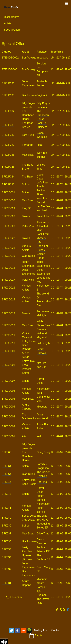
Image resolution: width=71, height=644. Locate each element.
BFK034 (6, 557)
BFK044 (6, 482)
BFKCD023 (8, 226)
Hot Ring (42, 482)
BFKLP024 (8, 177)
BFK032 (6, 569)
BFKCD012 (8, 325)
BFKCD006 (8, 391)
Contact (56, 630)
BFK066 (6, 452)
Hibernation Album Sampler (43, 508)
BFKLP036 (8, 83)
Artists (8, 23)
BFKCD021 (8, 248)
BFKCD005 (8, 399)
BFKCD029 (8, 208)
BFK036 (6, 541)
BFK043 (6, 494)
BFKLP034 (8, 111)
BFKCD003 (8, 417)
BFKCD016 (8, 288)
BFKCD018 (8, 268)
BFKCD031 (8, 192)
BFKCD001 (8, 436)
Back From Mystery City (43, 238)
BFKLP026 (8, 155)
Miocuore (42, 407)
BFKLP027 (8, 145)
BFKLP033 (8, 125)
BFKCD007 (8, 381)
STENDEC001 (10, 69)
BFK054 (6, 474)
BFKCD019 (8, 256)
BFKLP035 (8, 95)
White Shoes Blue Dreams (43, 325)
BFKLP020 (8, 185)
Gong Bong (43, 452)
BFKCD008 (8, 365)
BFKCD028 (8, 216)
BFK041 (6, 508)
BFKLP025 (8, 167)
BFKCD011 (8, 335)
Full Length (43, 343)
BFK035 (6, 549)
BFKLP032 (8, 135)
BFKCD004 (8, 407)
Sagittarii (42, 95)
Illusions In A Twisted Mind (43, 226)
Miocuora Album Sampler (42, 583)
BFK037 (6, 534)
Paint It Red (44, 216)
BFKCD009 (8, 351)
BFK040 (6, 518)
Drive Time (43, 534)
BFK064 (6, 466)
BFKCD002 (8, 426)
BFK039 (6, 526)
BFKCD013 (8, 313)
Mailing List (41, 630)
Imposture (43, 58)
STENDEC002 (10, 58)
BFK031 (6, 583)
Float (40, 145)
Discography (11, 17)
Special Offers (12, 30)
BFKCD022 (8, 238)
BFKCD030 (8, 200)
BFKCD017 (8, 280)
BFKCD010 (8, 343)
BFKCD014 (8, 300)
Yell (39, 436)
